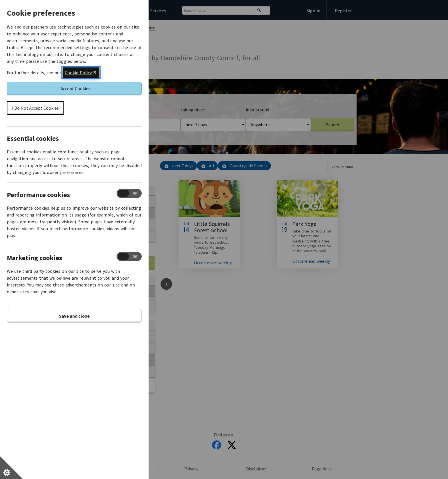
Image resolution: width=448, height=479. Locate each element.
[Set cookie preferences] (11, 468)
